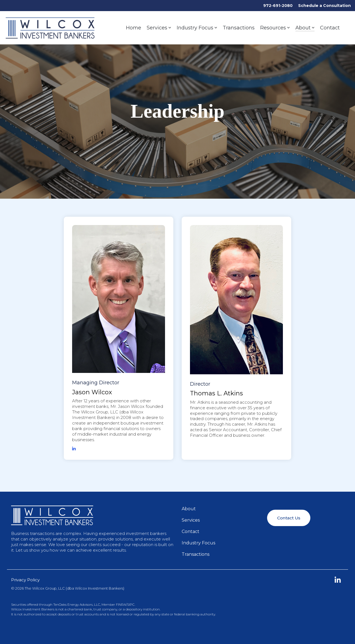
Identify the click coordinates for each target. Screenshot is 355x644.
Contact (330, 28)
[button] (338, 581)
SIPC (131, 604)
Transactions (239, 28)
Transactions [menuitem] (196, 554)
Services (159, 28)
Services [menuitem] (191, 520)
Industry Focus (197, 28)
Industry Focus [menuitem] (198, 543)
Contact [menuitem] (191, 531)
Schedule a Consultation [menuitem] (324, 6)
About (305, 28)
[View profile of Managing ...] (119, 299)
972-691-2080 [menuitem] (278, 6)
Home (134, 28)
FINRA (121, 604)
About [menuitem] (189, 509)
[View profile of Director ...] (236, 300)
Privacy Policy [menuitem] (25, 580)
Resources (275, 28)
